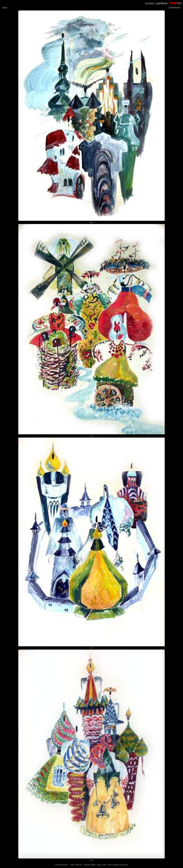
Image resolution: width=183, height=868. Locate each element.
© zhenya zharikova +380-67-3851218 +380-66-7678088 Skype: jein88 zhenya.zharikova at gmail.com (92, 865)
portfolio (162, 3)
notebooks (175, 7)
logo (5, 7)
